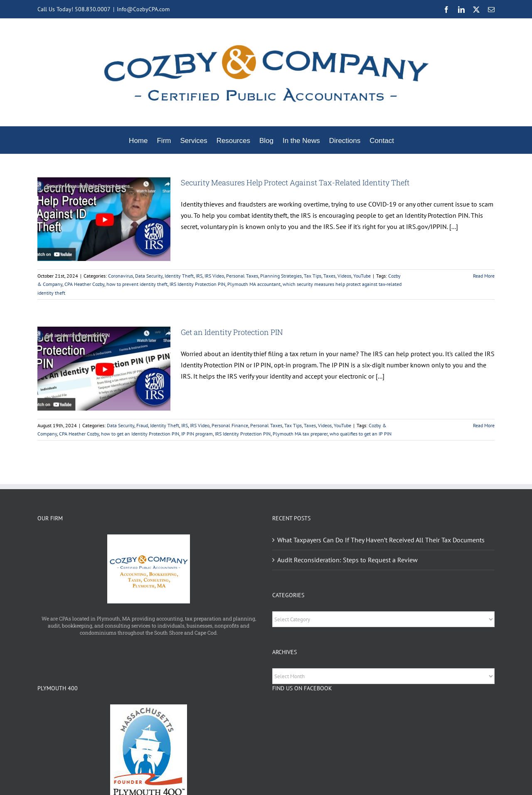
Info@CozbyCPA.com (143, 9)
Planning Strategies (281, 276)
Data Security (149, 276)
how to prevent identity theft (137, 284)
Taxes (329, 276)
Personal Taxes (242, 276)
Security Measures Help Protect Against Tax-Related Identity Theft (295, 182)
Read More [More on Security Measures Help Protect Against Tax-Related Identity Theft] (484, 276)
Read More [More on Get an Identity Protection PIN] (484, 425)
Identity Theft (179, 276)
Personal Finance (230, 425)
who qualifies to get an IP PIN (361, 434)
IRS (199, 276)
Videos (344, 276)
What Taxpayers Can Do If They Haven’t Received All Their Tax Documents (381, 540)
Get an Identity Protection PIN (232, 332)
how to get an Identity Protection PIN (140, 434)
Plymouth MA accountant (254, 284)
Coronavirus (121, 276)
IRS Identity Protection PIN (197, 284)
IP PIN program (197, 434)
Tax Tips (313, 276)
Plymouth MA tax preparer (300, 434)
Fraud (142, 425)
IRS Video (214, 276)
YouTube (362, 276)
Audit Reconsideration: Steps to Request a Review (347, 560)
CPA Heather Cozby (84, 284)
